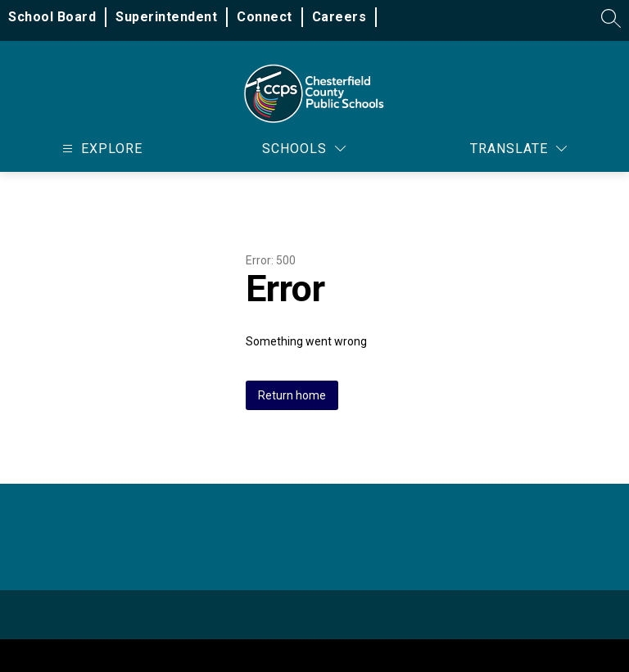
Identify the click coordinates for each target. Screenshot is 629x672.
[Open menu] (100, 149)
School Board (52, 17)
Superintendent (166, 17)
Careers (339, 17)
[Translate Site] (518, 149)
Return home (292, 395)
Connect (265, 17)
